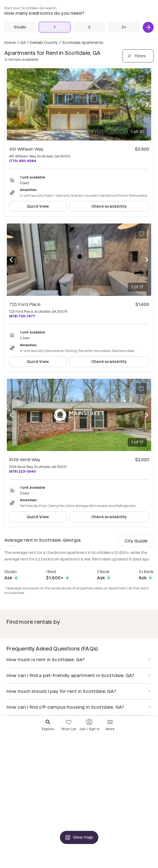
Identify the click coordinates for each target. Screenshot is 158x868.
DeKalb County (44, 43)
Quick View (38, 206)
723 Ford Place (25, 304)
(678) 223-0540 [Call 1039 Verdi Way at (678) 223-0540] (22, 471)
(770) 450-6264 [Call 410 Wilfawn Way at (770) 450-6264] (23, 161)
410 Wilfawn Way (26, 149)
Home (10, 43)
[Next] (148, 27)
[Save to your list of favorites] (141, 78)
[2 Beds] (89, 27)
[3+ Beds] (124, 27)
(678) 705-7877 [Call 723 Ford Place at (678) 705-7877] (22, 316)
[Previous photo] (11, 105)
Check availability (109, 206)
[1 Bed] (55, 27)
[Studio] (20, 27)
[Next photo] (147, 105)
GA (23, 43)
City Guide (136, 541)
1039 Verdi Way (25, 460)
